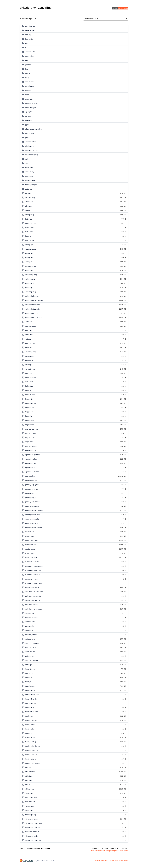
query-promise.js (32, 523)
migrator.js (29, 442)
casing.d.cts (30, 253)
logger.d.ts (29, 412)
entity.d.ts (29, 335)
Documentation (102, 861)
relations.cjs (30, 536)
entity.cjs (29, 322)
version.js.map (31, 815)
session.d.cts (30, 622)
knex (27, 69)
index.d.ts (29, 386)
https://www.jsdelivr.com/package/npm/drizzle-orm (110, 851)
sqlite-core (29, 168)
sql (26, 159)
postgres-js (29, 133)
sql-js (27, 163)
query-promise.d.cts (33, 515)
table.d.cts (29, 673)
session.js (29, 630)
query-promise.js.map (33, 527)
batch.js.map (30, 240)
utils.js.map (30, 789)
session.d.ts (30, 626)
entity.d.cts (29, 330)
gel (26, 60)
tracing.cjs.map (31, 720)
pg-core (28, 116)
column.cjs (29, 270)
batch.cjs (29, 219)
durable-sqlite (30, 52)
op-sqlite (29, 112)
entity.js (28, 339)
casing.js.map (31, 266)
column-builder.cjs (32, 296)
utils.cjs (28, 767)
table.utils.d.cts (31, 699)
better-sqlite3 (30, 30)
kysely (28, 73)
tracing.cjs (29, 716)
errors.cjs (29, 348)
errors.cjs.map (31, 352)
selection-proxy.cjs (32, 587)
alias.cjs (28, 193)
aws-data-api (30, 26)
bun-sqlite (29, 39)
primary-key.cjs (31, 480)
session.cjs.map (31, 617)
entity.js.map (30, 343)
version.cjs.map (31, 797)
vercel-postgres (31, 185)
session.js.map (31, 635)
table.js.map (30, 686)
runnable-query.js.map (34, 583)
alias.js (28, 210)
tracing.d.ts (29, 729)
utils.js (28, 785)
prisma (28, 138)
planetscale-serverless (34, 129)
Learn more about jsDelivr (119, 861)
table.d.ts (29, 677)
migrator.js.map (31, 446)
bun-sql (28, 35)
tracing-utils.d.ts (31, 755)
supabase (29, 176)
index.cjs (29, 373)
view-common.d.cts (33, 827)
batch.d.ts (29, 232)
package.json (30, 476)
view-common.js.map (33, 840)
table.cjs (28, 665)
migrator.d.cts (30, 433)
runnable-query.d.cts (33, 570)
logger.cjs (29, 399)
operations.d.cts (31, 459)
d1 (26, 48)
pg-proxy (29, 120)
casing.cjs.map (31, 249)
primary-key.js (31, 497)
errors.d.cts (30, 356)
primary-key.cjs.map (33, 485)
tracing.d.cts (30, 725)
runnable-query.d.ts (33, 575)
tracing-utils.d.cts (32, 750)
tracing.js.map (31, 737)
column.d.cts (30, 279)
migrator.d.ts (30, 437)
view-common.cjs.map (34, 823)
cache (28, 43)
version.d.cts (30, 802)
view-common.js (31, 836)
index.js (28, 390)
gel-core (28, 65)
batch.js (28, 236)
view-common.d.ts (32, 832)
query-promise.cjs (32, 506)
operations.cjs (31, 450)
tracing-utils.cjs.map (33, 746)
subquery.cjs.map (32, 643)
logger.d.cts (30, 407)
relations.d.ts (30, 549)
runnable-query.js (32, 579)
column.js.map (31, 292)
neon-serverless (31, 103)
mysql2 (28, 90)
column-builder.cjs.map (34, 300)
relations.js (29, 553)
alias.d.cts (29, 202)
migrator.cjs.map (32, 429)
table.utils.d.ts (31, 703)
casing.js (29, 262)
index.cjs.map (31, 378)
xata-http (29, 189)
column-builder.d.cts (33, 305)
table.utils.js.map (32, 712)
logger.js (29, 416)
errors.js (28, 365)
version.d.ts (30, 806)
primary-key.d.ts (31, 493)
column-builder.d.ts (32, 309)
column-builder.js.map (34, 318)
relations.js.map (31, 557)
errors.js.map (30, 369)
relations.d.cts (31, 545)
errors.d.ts (29, 360)
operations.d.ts (31, 463)
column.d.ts (30, 283)
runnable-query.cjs (32, 562)
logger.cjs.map (31, 403)
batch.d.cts (29, 228)
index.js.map (30, 395)
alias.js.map (30, 215)
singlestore (29, 146)
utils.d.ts (28, 780)
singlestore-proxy (32, 155)
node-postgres (31, 108)
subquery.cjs (30, 639)
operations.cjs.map (32, 455)
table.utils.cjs (30, 690)
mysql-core (29, 82)
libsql (27, 78)
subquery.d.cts (31, 647)
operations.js (30, 467)
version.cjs (29, 793)
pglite (27, 125)
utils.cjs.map (30, 772)
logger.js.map (30, 420)
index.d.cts (29, 382)
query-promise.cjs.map (34, 510)
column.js (29, 288)
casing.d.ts (29, 258)
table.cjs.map (30, 669)
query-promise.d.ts (32, 519)
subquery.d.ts (30, 652)
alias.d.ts (29, 206)
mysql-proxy (30, 86)
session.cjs (29, 613)
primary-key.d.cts (32, 489)
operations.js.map (32, 472)
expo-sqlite (29, 56)
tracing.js (29, 733)
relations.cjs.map (32, 540)
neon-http (29, 99)
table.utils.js (30, 707)
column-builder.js (32, 313)
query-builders (31, 142)
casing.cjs (29, 245)
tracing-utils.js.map (32, 763)
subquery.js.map (32, 660)
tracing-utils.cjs (31, 742)
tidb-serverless (31, 180)
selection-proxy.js (32, 605)
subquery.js (30, 656)
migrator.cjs (30, 425)
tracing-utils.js (31, 759)
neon (27, 95)
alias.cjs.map (30, 198)
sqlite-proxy (30, 172)
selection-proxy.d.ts (33, 600)
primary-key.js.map (32, 502)
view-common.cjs (32, 819)
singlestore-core (31, 150)
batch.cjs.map (31, 223)
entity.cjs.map (30, 326)
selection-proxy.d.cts (33, 596)
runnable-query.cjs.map (34, 566)
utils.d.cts (29, 776)
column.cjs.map (31, 275)
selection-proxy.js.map (34, 609)
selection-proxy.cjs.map (34, 592)
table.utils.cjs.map (32, 695)
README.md (30, 532)
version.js (29, 810)
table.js (28, 682)
